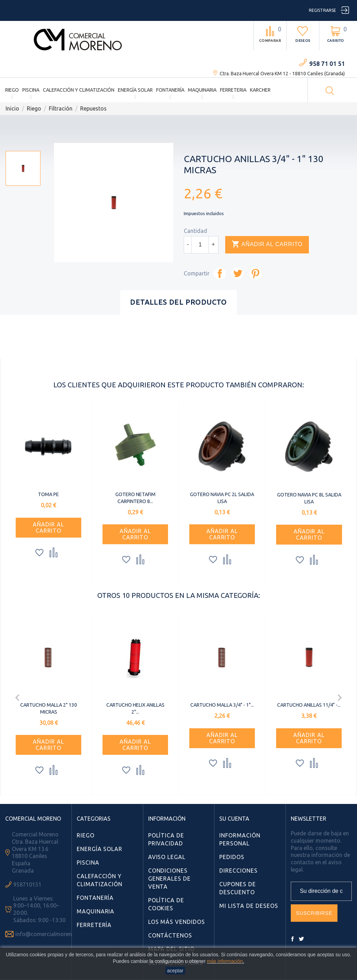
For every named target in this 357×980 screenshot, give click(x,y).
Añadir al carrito (267, 244)
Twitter (301, 939)
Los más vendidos (177, 922)
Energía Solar (135, 90)
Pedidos (232, 857)
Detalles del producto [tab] (178, 302)
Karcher (260, 90)
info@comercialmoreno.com (51, 934)
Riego (12, 90)
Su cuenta (234, 819)
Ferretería (94, 925)
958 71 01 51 (327, 64)
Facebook (293, 939)
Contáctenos (170, 935)
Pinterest (255, 274)
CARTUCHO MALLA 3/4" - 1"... (222, 705)
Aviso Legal (167, 857)
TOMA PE (48, 494)
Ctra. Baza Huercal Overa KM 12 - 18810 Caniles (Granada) (282, 74)
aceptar (175, 971)
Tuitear (238, 274)
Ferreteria (233, 90)
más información (225, 961)
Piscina (31, 90)
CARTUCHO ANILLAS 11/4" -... (309, 705)
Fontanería (170, 90)
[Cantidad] (200, 245)
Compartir (220, 274)
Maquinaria (202, 90)
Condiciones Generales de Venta (170, 879)
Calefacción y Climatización (79, 90)
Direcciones (238, 871)
